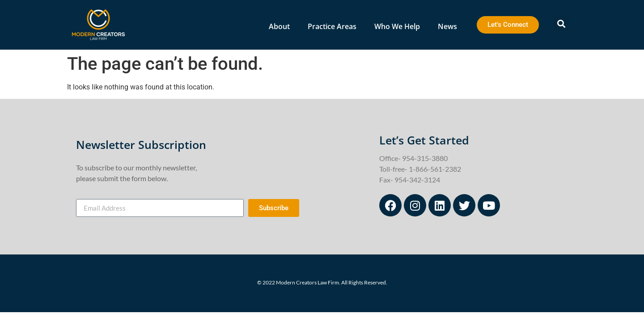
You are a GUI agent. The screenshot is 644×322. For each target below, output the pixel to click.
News (447, 26)
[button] (561, 23)
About (279, 26)
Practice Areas (332, 26)
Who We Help (397, 26)
